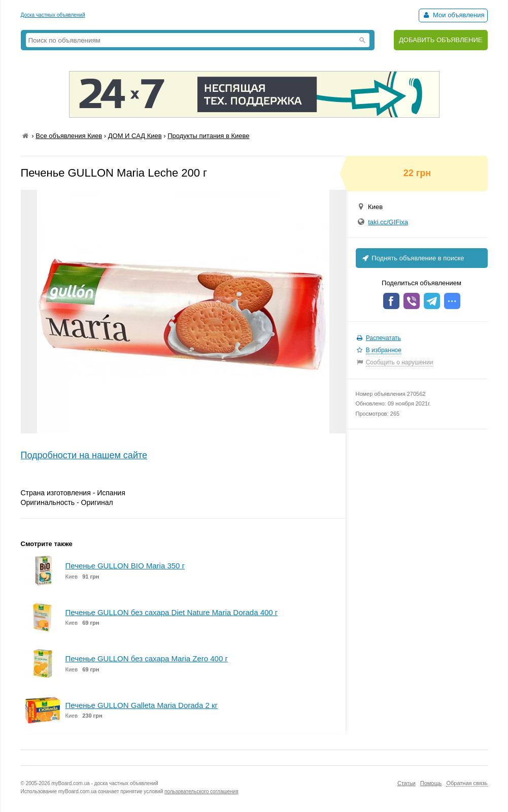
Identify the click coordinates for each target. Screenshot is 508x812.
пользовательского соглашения (201, 791)
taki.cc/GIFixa (388, 222)
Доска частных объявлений (53, 15)
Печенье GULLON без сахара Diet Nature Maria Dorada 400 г (172, 612)
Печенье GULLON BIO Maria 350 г (125, 566)
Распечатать (383, 338)
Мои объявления (453, 15)
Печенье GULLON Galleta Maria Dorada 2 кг (142, 705)
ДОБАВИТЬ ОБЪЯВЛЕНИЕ (441, 40)
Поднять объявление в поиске (413, 258)
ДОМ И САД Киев (135, 136)
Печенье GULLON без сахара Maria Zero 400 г (147, 658)
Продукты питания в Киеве (208, 136)
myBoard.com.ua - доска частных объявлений (105, 783)
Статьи (407, 783)
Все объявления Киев (69, 136)
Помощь (431, 783)
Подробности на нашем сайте (84, 455)
